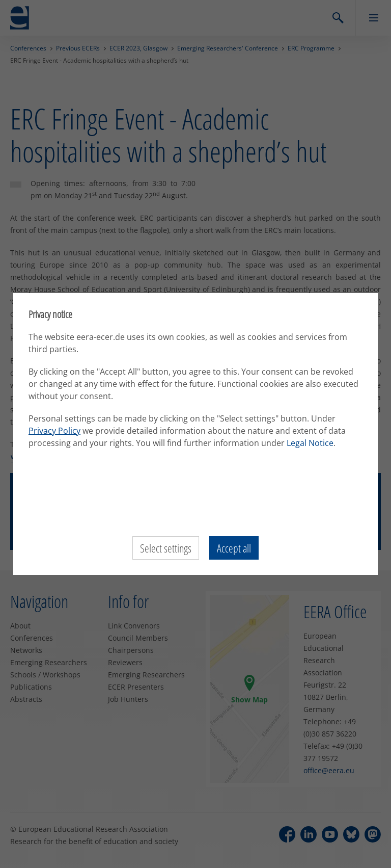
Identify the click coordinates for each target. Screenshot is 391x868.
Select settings (166, 548)
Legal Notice (310, 443)
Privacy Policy (54, 431)
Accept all (234, 548)
